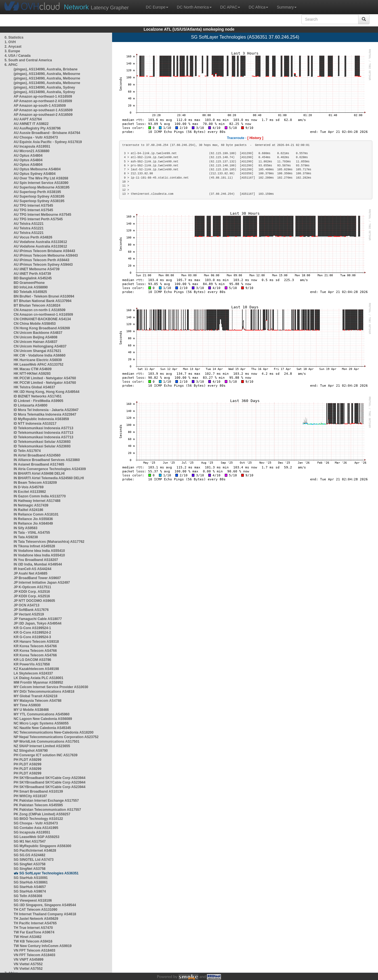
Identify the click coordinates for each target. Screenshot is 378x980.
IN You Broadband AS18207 (36, 560)
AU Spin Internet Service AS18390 (41, 183)
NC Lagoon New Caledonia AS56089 (43, 719)
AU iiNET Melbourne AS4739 (37, 269)
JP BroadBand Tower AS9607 (37, 578)
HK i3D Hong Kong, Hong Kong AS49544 (47, 392)
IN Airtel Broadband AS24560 (37, 455)
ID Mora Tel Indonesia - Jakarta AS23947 (46, 410)
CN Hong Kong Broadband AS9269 (42, 328)
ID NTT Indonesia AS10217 (35, 424)
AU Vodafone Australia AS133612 (40, 242)
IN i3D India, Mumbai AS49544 (38, 564)
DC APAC (230, 7)
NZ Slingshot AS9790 (31, 751)
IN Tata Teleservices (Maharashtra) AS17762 (49, 542)
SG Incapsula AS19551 (32, 832)
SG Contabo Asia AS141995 (36, 828)
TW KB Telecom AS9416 (33, 941)
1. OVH (10, 42)
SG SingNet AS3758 (30, 864)
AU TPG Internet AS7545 (33, 206)
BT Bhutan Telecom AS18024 (37, 305)
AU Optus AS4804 (28, 156)
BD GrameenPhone (29, 283)
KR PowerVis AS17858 (32, 664)
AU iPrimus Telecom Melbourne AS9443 (46, 256)
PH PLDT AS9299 (28, 760)
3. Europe (12, 51)
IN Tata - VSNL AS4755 (32, 533)
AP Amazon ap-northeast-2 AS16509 (43, 101)
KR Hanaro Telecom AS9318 (36, 642)
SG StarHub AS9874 (30, 891)
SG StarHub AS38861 (31, 882)
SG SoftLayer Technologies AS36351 (49, 873)
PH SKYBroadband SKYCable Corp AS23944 (50, 778)
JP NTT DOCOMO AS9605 (34, 601)
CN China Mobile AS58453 (35, 324)
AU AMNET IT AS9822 (31, 124)
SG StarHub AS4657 (30, 887)
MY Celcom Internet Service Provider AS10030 (51, 687)
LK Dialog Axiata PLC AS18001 (38, 678)
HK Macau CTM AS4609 (33, 369)
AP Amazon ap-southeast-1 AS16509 (43, 110)
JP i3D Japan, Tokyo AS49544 (38, 623)
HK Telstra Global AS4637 (34, 387)
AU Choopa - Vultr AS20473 (36, 137)
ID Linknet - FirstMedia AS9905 (38, 401)
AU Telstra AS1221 (29, 224)
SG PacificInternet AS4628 (35, 851)
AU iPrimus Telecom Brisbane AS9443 (44, 251)
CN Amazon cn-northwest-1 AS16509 (43, 315)
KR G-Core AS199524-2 (32, 633)
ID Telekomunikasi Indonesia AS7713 (43, 428)
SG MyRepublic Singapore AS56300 (42, 846)
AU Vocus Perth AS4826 (33, 237)
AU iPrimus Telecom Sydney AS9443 (43, 265)
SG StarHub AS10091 (31, 878)
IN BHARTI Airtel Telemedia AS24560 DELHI (49, 478)
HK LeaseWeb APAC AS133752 (38, 365)
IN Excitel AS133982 (30, 492)
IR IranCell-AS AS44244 (32, 569)
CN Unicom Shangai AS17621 (37, 351)
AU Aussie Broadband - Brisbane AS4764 (47, 133)
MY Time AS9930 (27, 705)
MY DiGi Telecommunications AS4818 (44, 692)
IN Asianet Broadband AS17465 (39, 464)
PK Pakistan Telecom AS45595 (38, 805)
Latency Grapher (96, 7)
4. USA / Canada (18, 56)
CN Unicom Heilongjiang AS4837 (40, 346)
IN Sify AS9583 (26, 528)
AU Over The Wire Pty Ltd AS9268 (41, 178)
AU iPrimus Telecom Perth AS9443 (41, 260)
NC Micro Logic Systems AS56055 (41, 723)
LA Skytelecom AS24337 (33, 673)
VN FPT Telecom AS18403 (34, 950)
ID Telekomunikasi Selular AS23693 (42, 442)
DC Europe (157, 7)
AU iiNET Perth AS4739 (32, 274)
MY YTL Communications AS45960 (42, 714)
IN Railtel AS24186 (28, 510)
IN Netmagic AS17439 (31, 505)
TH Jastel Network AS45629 (36, 919)
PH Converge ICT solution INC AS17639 (46, 755)
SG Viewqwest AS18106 (33, 901)
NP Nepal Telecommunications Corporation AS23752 (56, 737)
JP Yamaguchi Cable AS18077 (38, 619)
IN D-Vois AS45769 (29, 487)
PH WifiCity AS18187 (30, 796)
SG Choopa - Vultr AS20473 (36, 823)
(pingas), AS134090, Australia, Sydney (44, 87)
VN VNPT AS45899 (29, 960)
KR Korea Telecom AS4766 (35, 646)
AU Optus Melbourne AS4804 (37, 169)
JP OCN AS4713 (27, 605)
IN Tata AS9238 (26, 537)
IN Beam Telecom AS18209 (35, 483)
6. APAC (11, 65)
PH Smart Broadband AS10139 (38, 791)
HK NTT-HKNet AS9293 (32, 374)
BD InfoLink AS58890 (31, 287)
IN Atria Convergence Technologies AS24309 (50, 469)
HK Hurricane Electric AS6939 (38, 360)
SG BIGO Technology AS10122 (38, 819)
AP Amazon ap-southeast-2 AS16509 (43, 115)
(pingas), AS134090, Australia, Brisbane (46, 69)
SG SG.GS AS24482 (30, 855)
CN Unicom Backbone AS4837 (38, 333)
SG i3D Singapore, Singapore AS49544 (45, 905)
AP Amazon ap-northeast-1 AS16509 (43, 97)
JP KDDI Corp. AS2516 (32, 592)
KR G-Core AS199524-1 (32, 628)
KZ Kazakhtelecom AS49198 (36, 669)
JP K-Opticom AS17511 (32, 587)
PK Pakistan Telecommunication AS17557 (47, 810)
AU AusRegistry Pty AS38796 (37, 128)
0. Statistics (14, 37)
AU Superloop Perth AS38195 (37, 192)
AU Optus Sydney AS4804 (35, 174)
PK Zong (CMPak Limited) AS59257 (42, 814)
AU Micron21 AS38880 (31, 151)
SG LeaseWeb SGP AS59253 (36, 837)
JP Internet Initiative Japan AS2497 (42, 583)
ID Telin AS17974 (27, 451)
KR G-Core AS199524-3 (32, 637)
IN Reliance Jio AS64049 (33, 523)
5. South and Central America (28, 60)
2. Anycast (13, 47)
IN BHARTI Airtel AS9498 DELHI (39, 474)
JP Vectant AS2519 (29, 614)
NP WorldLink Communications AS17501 (47, 742)
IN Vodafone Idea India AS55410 (39, 551)
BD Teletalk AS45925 (30, 292)
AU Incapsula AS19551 (32, 146)
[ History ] (255, 138)
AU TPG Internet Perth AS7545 (38, 219)
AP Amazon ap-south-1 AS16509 (40, 106)
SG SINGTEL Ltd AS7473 (34, 860)
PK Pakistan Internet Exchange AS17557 (46, 801)
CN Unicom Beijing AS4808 (35, 337)
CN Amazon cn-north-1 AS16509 (39, 310)
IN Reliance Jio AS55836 (33, 519)
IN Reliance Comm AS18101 (36, 514)
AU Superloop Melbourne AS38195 (42, 187)
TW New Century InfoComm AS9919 (43, 946)
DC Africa (258, 7)
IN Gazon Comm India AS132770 (40, 496)
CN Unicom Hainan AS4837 (35, 342)
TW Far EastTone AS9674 (34, 932)
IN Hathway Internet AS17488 (37, 501)
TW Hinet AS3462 (28, 937)
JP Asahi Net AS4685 (31, 573)
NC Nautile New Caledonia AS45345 (42, 728)
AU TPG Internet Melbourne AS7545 (42, 215)
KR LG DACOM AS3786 (32, 660)
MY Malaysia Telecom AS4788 (38, 701)
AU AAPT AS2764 (28, 119)
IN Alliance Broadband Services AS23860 (47, 460)
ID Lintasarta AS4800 (31, 405)
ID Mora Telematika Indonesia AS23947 (45, 414)
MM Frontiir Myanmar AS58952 (38, 682)
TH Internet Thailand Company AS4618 (45, 914)
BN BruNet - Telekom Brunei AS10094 (44, 296)
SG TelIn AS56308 (28, 896)
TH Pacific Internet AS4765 (35, 923)
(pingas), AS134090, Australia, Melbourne (47, 74)
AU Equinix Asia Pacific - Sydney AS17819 (48, 142)
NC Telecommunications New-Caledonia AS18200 (53, 732)
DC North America (194, 7)
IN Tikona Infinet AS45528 (34, 546)
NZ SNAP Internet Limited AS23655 (42, 746)
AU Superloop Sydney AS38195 (39, 196)
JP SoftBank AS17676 (31, 610)
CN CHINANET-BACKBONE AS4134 (42, 319)
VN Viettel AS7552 (28, 964)
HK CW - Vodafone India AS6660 (40, 355)
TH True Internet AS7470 (33, 928)
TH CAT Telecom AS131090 (35, 910)
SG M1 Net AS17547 (30, 841)
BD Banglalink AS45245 (33, 278)
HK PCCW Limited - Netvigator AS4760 (45, 378)
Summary (287, 7)
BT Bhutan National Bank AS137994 (43, 301)
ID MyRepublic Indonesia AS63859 (41, 419)
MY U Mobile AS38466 (31, 710)
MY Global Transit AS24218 (35, 696)
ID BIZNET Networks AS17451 (38, 396)
